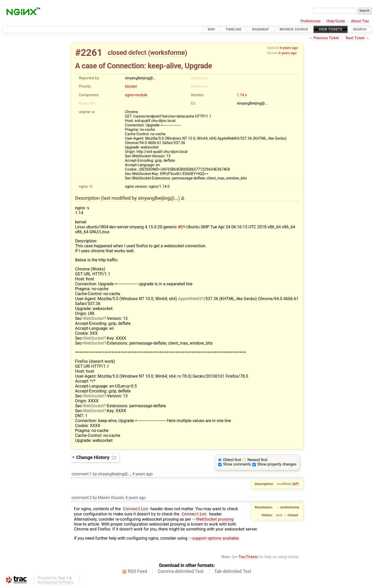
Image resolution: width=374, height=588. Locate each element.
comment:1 (82, 474)
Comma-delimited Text (181, 572)
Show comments (237, 464)
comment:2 (82, 498)
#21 (182, 227)
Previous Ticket (326, 38)
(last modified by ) (141, 198)
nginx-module (136, 95)
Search (360, 29)
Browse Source (294, 29)
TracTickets (248, 558)
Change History (96, 457)
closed (117, 53)
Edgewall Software (58, 583)
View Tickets (331, 29)
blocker (131, 86)
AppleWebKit (190, 299)
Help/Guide (336, 21)
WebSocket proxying (213, 520)
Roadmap (261, 29)
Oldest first (232, 460)
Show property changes (277, 464)
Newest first (258, 460)
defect (137, 53)
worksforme (168, 53)
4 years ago (289, 48)
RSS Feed (137, 572)
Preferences (310, 21)
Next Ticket (355, 38)
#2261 (89, 53)
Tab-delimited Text (233, 572)
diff (295, 484)
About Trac (360, 21)
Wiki (211, 29)
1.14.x (242, 95)
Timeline (234, 29)
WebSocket (94, 318)
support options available (213, 539)
